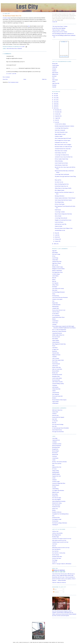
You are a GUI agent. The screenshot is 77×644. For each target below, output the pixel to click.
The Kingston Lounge (57, 519)
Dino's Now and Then (57, 463)
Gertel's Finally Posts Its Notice (61, 163)
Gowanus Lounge (6, 18)
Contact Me (55, 22)
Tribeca (54, 81)
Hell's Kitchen (55, 73)
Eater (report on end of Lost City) (59, 540)
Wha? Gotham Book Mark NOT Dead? (63, 138)
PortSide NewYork (56, 507)
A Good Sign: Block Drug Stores (62, 128)
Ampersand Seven (56, 440)
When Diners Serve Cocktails (61, 151)
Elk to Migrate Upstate (59, 190)
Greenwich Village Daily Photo (59, 483)
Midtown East (55, 74)
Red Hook (54, 76)
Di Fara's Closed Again (60, 204)
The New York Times (57, 558)
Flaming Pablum (56, 473)
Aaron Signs (55, 438)
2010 (55, 102)
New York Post (55, 551)
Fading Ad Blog (56, 471)
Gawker (54, 478)
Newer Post (5, 79)
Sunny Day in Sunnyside (60, 130)
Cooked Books (55, 458)
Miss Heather (55, 494)
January (57, 241)
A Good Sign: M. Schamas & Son (62, 155)
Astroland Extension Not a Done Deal (63, 149)
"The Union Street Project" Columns (60, 26)
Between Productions (57, 445)
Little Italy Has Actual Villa (60, 224)
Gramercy (54, 71)
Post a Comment (6, 77)
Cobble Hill (55, 67)
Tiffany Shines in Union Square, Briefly (63, 188)
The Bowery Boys (56, 517)
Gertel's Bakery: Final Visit (60, 153)
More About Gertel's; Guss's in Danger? (63, 145)
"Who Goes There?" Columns (58, 30)
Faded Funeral (58, 210)
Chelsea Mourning (59, 161)
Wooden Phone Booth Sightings (59, 28)
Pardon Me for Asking (57, 503)
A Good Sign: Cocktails (60, 212)
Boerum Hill (55, 64)
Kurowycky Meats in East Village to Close (64, 228)
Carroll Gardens (56, 65)
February (57, 239)
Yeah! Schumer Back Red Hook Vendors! (63, 200)
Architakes (54, 442)
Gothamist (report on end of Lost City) (60, 542)
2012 (55, 98)
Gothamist (54, 480)
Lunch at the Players (59, 222)
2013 (55, 96)
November (57, 112)
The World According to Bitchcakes (60, 523)
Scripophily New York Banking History (60, 514)
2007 (55, 108)
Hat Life (54, 546)
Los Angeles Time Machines (58, 490)
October (57, 114)
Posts (55, 589)
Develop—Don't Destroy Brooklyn (59, 462)
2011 (55, 100)
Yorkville (54, 87)
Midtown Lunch (56, 492)
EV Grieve (54, 469)
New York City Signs (57, 498)
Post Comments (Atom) (13, 82)
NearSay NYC (55, 496)
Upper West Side (56, 83)
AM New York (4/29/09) (57, 533)
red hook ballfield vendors (14, 49)
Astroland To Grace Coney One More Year (64, 157)
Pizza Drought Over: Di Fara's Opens (62, 140)
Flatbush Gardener (56, 474)
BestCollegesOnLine (57, 535)
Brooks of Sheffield (59, 570)
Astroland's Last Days (57, 444)
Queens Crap (55, 508)
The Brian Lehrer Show (57, 556)
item (29, 26)
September (57, 116)
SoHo (53, 78)
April (56, 235)
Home (25, 79)
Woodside (54, 85)
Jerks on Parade (58, 216)
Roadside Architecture (57, 512)
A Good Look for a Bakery (60, 124)
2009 (55, 104)
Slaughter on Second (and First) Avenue (63, 220)
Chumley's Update (59, 136)
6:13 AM (23, 47)
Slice (53, 516)
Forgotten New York (56, 476)
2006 (55, 244)
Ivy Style (54, 487)
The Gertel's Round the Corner (61, 132)
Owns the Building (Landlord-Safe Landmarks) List (63, 34)
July (56, 120)
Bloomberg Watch (56, 447)
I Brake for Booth (58, 226)
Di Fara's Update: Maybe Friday (61, 159)
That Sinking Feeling (59, 202)
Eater (53, 465)
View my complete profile (59, 583)
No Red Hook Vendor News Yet (12, 16)
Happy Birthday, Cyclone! (60, 134)
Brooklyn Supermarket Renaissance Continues (64, 126)
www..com (64, 42)
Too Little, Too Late (59, 182)
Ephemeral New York (57, 467)
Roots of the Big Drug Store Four (62, 184)
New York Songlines (56, 499)
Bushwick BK (55, 454)
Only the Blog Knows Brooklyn (59, 501)
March (57, 237)
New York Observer (56, 549)
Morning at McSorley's (60, 196)
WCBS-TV (55, 562)
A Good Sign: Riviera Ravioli (61, 218)
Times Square (55, 80)
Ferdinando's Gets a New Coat (61, 142)
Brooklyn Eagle (55, 537)
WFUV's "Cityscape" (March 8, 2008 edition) (62, 564)
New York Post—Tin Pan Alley (59, 553)
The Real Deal (55, 521)
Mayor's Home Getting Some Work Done (63, 214)
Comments (56, 592)
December (57, 110)
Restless (54, 510)
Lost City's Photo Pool (64, 57)
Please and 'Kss (58, 180)
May (56, 233)
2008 (55, 106)
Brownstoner (55, 453)
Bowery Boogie (55, 451)
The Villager (55, 560)
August (57, 118)
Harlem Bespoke (56, 485)
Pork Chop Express (56, 505)
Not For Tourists (56, 555)
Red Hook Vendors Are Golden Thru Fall (63, 147)
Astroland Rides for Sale (60, 230)
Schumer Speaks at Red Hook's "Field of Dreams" (65, 198)
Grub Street (55, 544)
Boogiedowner (55, 449)
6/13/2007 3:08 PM (11, 74)
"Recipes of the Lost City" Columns (60, 32)
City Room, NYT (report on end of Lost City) (62, 539)
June (56, 122)
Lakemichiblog (55, 489)
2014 (55, 94)
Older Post (44, 79)
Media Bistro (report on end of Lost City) (61, 548)
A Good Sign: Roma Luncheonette (62, 174)
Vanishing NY (55, 525)
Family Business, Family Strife (61, 165)
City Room (54, 456)
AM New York (55, 531)
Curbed (54, 460)
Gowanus (54, 69)
